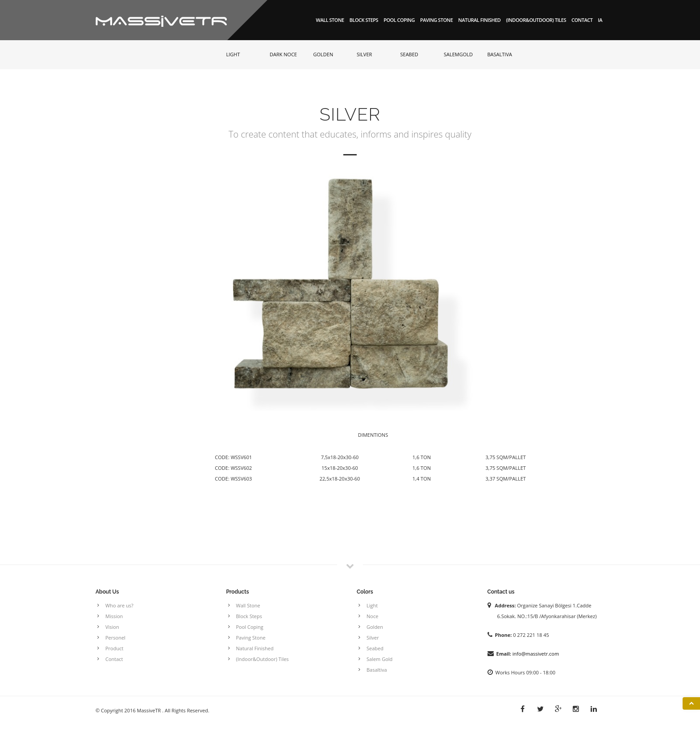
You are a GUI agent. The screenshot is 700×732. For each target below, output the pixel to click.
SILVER (364, 54)
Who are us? (119, 605)
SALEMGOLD (458, 54)
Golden (375, 627)
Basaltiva (377, 670)
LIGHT (233, 54)
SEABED (409, 54)
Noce (372, 616)
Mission (114, 616)
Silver (373, 638)
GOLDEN (323, 54)
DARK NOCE (283, 54)
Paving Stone (436, 20)
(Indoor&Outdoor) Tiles (536, 20)
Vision (112, 627)
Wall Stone (330, 20)
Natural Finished (479, 20)
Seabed (375, 648)
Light (372, 605)
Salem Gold (379, 659)
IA (600, 20)
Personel (115, 638)
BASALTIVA (500, 54)
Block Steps (364, 20)
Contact (582, 20)
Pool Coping (399, 20)
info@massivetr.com (536, 654)
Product (114, 648)
